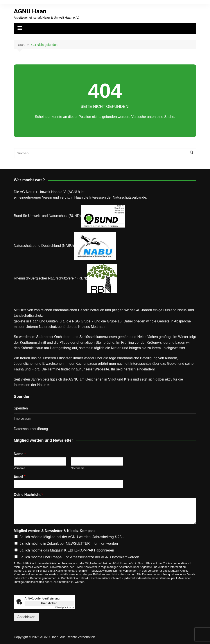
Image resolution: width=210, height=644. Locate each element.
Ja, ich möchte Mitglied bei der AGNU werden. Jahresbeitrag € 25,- (72, 537)
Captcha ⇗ (65, 608)
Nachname (78, 468)
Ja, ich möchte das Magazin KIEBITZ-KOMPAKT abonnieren (67, 550)
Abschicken (26, 617)
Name (20, 454)
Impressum (22, 419)
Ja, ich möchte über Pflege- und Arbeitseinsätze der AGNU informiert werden (79, 557)
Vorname (20, 468)
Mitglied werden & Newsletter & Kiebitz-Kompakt (54, 531)
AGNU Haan (30, 11)
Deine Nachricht (28, 495)
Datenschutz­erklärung (31, 429)
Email (20, 476)
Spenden (21, 408)
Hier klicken (49, 603)
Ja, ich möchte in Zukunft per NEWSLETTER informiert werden (69, 543)
